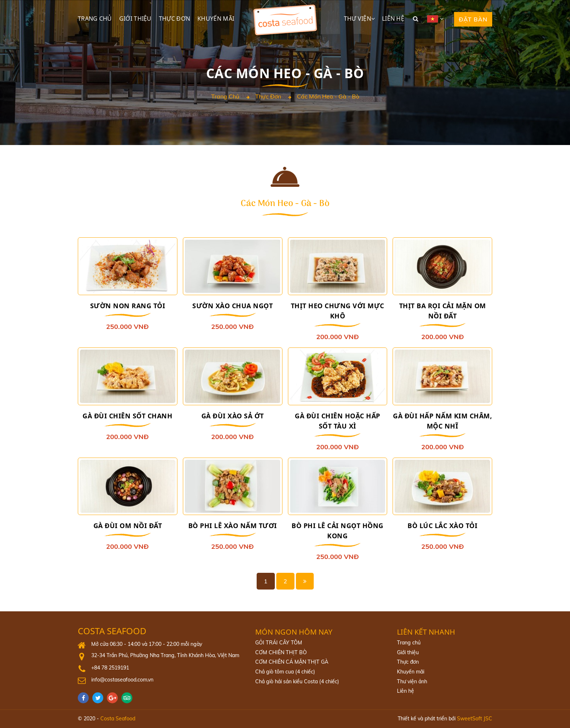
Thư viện (358, 19)
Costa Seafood (112, 632)
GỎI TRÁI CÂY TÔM (278, 643)
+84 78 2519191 (110, 668)
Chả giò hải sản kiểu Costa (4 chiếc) (297, 681)
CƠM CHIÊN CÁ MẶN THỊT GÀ (291, 662)
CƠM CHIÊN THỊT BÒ (281, 652)
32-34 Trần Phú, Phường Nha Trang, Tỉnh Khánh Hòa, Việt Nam (165, 656)
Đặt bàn (473, 19)
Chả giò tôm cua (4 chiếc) (285, 672)
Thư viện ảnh (412, 681)
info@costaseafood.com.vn (122, 680)
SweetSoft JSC (475, 719)
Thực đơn (174, 19)
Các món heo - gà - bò (328, 97)
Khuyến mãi (216, 19)
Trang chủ (95, 19)
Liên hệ (393, 19)
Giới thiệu (135, 19)
